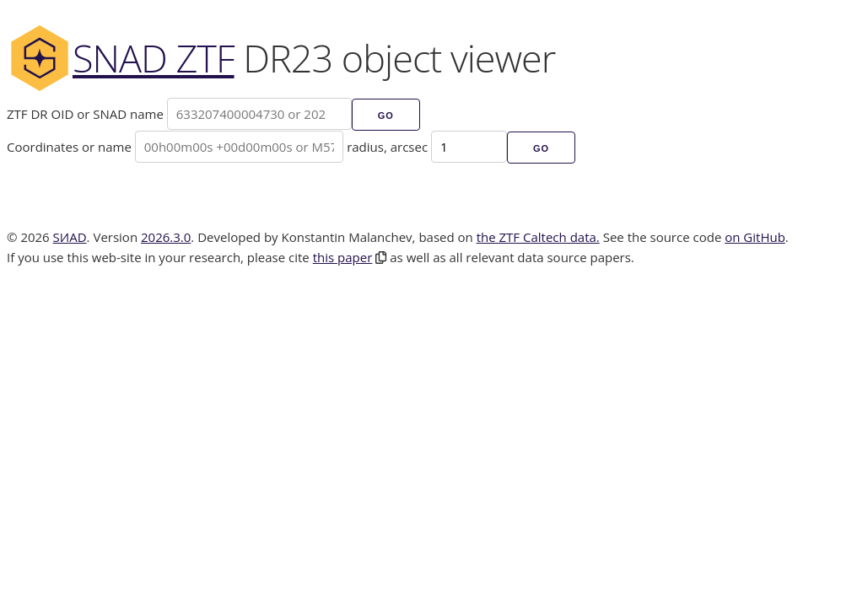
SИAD (70, 237)
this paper (343, 257)
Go (386, 115)
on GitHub (755, 237)
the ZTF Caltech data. (538, 237)
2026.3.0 (166, 237)
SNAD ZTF (121, 58)
